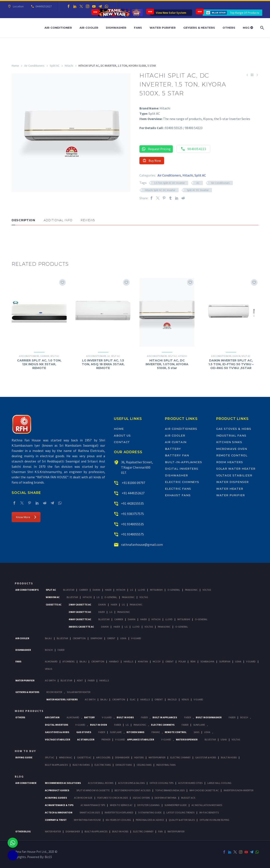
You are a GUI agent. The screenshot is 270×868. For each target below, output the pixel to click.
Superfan (225, 661)
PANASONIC (140, 725)
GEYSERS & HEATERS (27, 692)
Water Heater (230, 489)
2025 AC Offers (141, 798)
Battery (173, 449)
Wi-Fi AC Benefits (209, 812)
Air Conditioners (34, 66)
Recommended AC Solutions (63, 783)
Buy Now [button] (152, 160)
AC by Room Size (83, 798)
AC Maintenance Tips (93, 805)
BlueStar (69, 590)
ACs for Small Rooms (101, 783)
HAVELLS (104, 680)
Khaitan (143, 661)
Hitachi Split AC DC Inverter (160, 190)
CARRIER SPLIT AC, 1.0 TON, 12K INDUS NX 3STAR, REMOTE (39, 364)
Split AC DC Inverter (198, 190)
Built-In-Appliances (184, 462)
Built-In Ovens (81, 765)
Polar (182, 661)
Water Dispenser (232, 482)
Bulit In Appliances (56, 765)
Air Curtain (176, 442)
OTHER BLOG (23, 831)
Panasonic (191, 590)
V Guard (251, 661)
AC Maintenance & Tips (59, 805)
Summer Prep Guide (176, 805)
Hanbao (114, 661)
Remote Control (232, 455)
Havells (128, 661)
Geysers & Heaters (199, 28)
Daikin (236, 356)
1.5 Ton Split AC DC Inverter (169, 183)
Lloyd (142, 590)
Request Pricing (156, 149)
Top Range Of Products (245, 13)
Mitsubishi (156, 590)
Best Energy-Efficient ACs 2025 (132, 790)
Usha (123, 638)
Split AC (55, 66)
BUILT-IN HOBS (120, 831)
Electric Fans (178, 489)
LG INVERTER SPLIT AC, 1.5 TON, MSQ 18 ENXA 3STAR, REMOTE (103, 364)
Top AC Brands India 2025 (170, 790)
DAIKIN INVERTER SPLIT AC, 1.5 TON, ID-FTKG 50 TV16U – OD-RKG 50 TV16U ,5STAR (231, 364)
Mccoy (157, 661)
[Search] (262, 28)
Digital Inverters (182, 469)
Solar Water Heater (236, 469)
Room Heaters (230, 462)
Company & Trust (56, 820)
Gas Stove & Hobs (206, 757)
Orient (111, 638)
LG (109, 356)
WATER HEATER (53, 831)
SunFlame (199, 725)
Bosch (49, 650)
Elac (133, 699)
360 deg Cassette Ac (81, 627)
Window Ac (53, 597)
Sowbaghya (207, 661)
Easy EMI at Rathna (165, 798)
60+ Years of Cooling (118, 820)
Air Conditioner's (27, 590)
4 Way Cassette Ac (80, 619)
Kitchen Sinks (229, 442)
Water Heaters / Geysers (62, 699)
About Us (122, 435)
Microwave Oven (232, 449)
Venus (49, 669)
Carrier (45, 356)
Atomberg (69, 661)
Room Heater (54, 692)
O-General (174, 590)
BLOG (19, 776)
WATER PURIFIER (176, 831)
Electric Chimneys (182, 482)
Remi (193, 661)
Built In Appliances (165, 717)
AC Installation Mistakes (207, 805)
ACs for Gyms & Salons (131, 783)
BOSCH (244, 717)
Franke (156, 732)
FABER (91, 680)
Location (18, 6)
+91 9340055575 (132, 534)
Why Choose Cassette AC (204, 790)
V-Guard (136, 638)
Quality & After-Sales (182, 820)
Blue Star (66, 680)
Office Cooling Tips (161, 783)
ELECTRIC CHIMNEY (143, 831)
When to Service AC (121, 805)
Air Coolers (103, 757)
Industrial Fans (231, 435)
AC (198, 183)
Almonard (51, 661)
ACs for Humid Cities (190, 783)
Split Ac (51, 590)
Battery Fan (177, 455)
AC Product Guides (57, 790)
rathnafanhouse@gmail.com (142, 545)
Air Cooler (89, 28)
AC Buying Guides (56, 798)
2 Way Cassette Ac (80, 612)
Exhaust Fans (178, 495)
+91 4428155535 (132, 503)
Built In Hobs (125, 717)
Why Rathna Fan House (87, 820)
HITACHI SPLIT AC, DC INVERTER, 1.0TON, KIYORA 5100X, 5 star (167, 364)
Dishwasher (116, 28)
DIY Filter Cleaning (148, 805)
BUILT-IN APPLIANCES (96, 831)
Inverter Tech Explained (119, 812)
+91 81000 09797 (133, 483)
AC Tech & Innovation (59, 812)
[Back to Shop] (252, 75)
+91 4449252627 (133, 493)
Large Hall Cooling (219, 783)
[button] (16, 238)
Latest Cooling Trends (180, 812)
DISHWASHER (73, 831)
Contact (122, 442)
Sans (196, 732)
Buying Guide (24, 757)
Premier (106, 739)
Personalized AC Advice (150, 820)
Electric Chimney (180, 757)
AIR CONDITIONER (26, 783)
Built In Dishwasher (209, 717)
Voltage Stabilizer (234, 475)
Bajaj (48, 638)
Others (229, 28)
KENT (80, 680)
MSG (248, 28)
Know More (26, 517)
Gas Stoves (84, 732)
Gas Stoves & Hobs (234, 429)
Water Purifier (163, 28)
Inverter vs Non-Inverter (238, 790)
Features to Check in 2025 (113, 798)
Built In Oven (99, 725)
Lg (132, 590)
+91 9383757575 (132, 514)
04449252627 (43, 6)
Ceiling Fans (144, 765)
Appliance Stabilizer (141, 739)
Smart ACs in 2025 (90, 812)
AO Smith (50, 680)
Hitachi (69, 66)
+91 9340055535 (132, 524)
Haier (108, 590)
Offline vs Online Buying (214, 820)
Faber (61, 650)
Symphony (96, 638)
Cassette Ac (54, 604)
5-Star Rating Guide (150, 812)
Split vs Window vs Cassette (93, 790)
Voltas (207, 590)
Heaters (139, 757)
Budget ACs (188, 798)
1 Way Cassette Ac (80, 604)
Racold (172, 699)
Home (15, 66)
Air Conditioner (58, 28)
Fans (138, 28)
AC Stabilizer (86, 739)
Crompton (79, 638)
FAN (160, 831)
